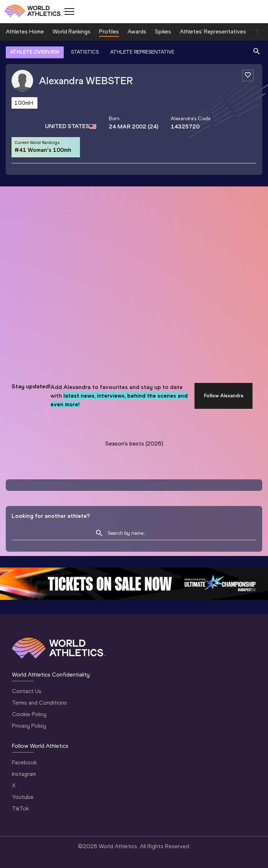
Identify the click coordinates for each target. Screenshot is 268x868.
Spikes (163, 31)
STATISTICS (85, 52)
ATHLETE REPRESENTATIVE (142, 52)
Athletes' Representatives (213, 31)
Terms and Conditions (39, 703)
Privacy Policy (29, 726)
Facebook (24, 762)
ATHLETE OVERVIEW (35, 52)
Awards (137, 31)
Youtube (23, 797)
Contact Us (27, 691)
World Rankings (72, 31)
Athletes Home (25, 31)
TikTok (20, 808)
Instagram (24, 774)
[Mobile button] (69, 12)
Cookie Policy (29, 714)
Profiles (109, 31)
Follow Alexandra (224, 396)
